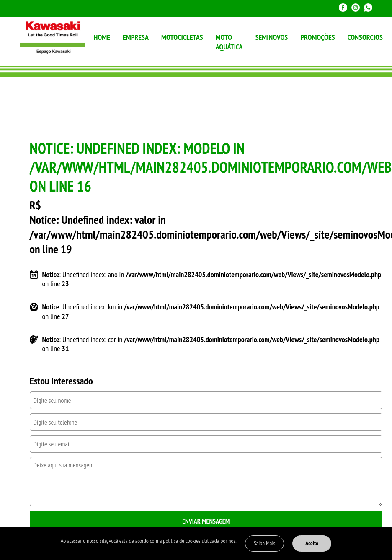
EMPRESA (136, 37)
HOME (102, 37)
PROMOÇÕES (317, 37)
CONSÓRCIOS (365, 37)
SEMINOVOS (272, 37)
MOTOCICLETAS (182, 37)
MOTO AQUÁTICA (229, 42)
